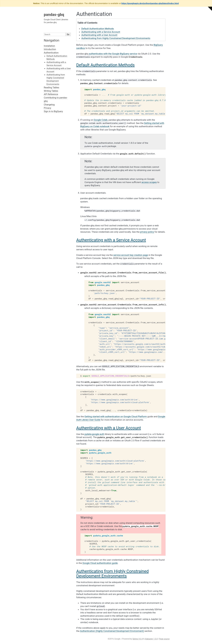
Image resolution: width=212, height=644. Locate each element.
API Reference (51, 94)
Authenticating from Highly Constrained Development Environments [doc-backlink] (112, 574)
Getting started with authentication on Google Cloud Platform (116, 416)
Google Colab (101, 120)
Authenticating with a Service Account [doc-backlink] (111, 240)
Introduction (50, 49)
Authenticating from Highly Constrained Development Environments (116, 38)
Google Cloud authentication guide (100, 563)
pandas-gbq (54, 15)
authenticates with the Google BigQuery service (113, 54)
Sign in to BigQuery (53, 111)
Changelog (49, 105)
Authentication (51, 53)
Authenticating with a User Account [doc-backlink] (109, 428)
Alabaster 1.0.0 (151, 639)
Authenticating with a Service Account (101, 32)
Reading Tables (52, 87)
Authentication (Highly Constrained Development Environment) (112, 631)
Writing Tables (51, 91)
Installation (49, 46)
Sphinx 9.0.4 (138, 639)
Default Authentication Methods (98, 29)
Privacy (47, 108)
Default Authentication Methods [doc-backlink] (105, 65)
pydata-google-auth (94, 434)
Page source (164, 639)
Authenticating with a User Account (99, 35)
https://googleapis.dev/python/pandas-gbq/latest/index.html (150, 3)
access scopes (149, 182)
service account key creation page (131, 255)
